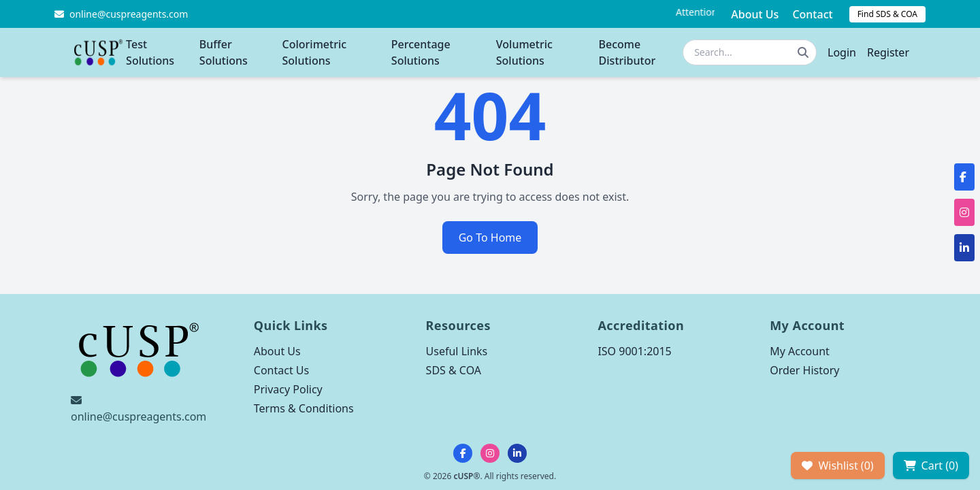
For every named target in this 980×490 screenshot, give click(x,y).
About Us (755, 14)
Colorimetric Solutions (315, 52)
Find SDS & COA (887, 14)
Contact (812, 14)
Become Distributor (627, 52)
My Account (800, 351)
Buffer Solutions (224, 52)
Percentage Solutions (421, 52)
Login (842, 52)
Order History (804, 370)
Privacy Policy (288, 389)
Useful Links (457, 351)
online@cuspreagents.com (138, 416)
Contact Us (281, 370)
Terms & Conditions (304, 408)
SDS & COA (454, 370)
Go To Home (490, 238)
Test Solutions (150, 52)
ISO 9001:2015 (634, 351)
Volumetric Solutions (524, 52)
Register (888, 52)
